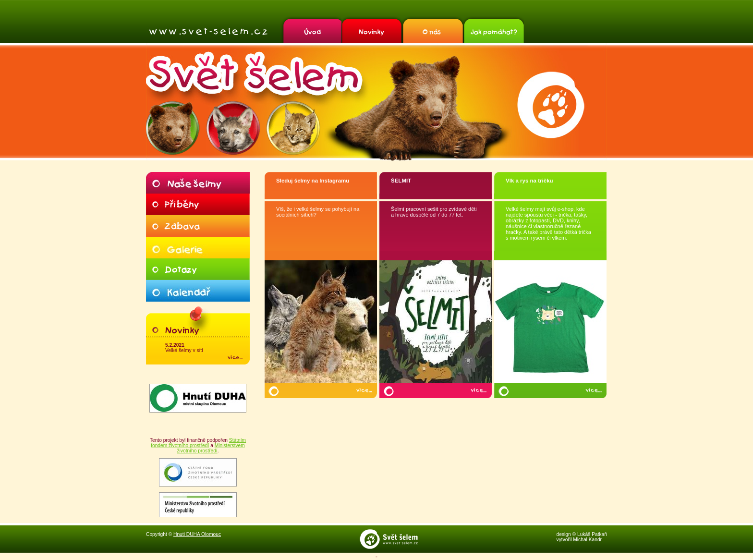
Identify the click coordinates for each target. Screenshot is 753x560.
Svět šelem (208, 31)
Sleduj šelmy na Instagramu (313, 181)
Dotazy (198, 269)
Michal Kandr (587, 540)
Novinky (372, 29)
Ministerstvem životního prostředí (211, 448)
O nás (432, 29)
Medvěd (173, 128)
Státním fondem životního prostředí (198, 443)
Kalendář (198, 291)
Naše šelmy (198, 183)
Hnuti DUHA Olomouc (197, 534)
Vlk (233, 128)
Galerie (198, 248)
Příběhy (198, 204)
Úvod (311, 29)
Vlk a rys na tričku (529, 181)
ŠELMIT (401, 181)
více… (364, 390)
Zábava (198, 226)
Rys (293, 128)
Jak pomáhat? (493, 29)
